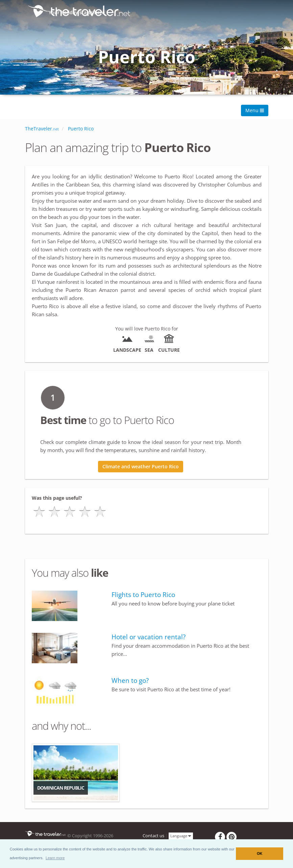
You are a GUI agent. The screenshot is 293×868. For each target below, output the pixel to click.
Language (181, 835)
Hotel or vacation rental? (149, 637)
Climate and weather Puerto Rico (141, 466)
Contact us (153, 836)
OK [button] (260, 853)
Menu (255, 110)
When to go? (130, 680)
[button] (55, 858)
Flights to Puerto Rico (143, 595)
